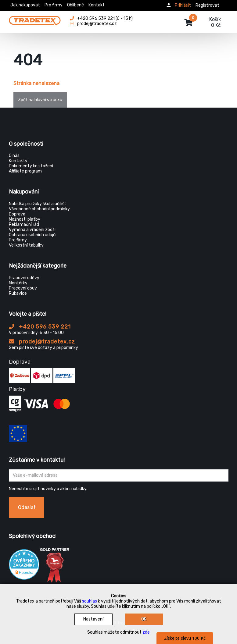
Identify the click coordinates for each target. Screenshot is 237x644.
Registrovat (207, 5)
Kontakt (97, 5)
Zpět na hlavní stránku (40, 100)
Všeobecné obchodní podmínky (39, 209)
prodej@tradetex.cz (42, 342)
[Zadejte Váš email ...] (119, 475)
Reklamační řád (24, 224)
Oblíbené (75, 5)
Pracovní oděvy (24, 278)
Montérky (18, 283)
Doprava (17, 214)
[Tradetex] (35, 19)
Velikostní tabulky (26, 245)
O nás (14, 156)
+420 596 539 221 (40, 327)
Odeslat (27, 507)
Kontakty (18, 161)
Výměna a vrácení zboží (32, 230)
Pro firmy (54, 5)
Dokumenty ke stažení (31, 166)
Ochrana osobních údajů (32, 235)
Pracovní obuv (23, 288)
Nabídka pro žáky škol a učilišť (37, 204)
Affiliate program (25, 171)
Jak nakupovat (25, 5)
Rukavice (18, 293)
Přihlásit (183, 5)
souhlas (90, 601)
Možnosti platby (25, 219)
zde (146, 632)
